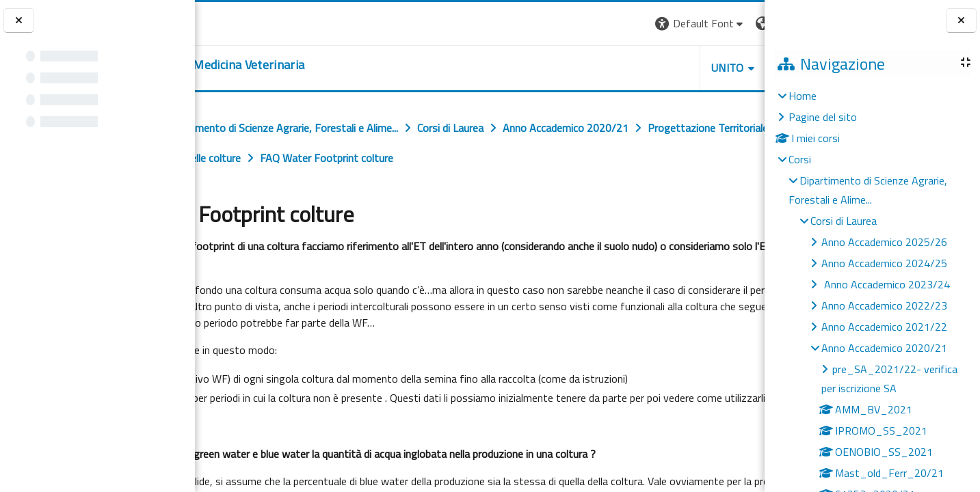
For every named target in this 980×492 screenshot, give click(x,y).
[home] (305, 65)
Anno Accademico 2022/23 (884, 305)
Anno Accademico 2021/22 (884, 327)
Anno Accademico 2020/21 (884, 348)
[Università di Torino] (238, 22)
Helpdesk (682, 68)
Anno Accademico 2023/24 (886, 284)
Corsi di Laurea (844, 221)
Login (741, 23)
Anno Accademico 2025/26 (884, 242)
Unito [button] (605, 68)
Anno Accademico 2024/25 (884, 263)
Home (803, 96)
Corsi (800, 159)
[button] (577, 24)
